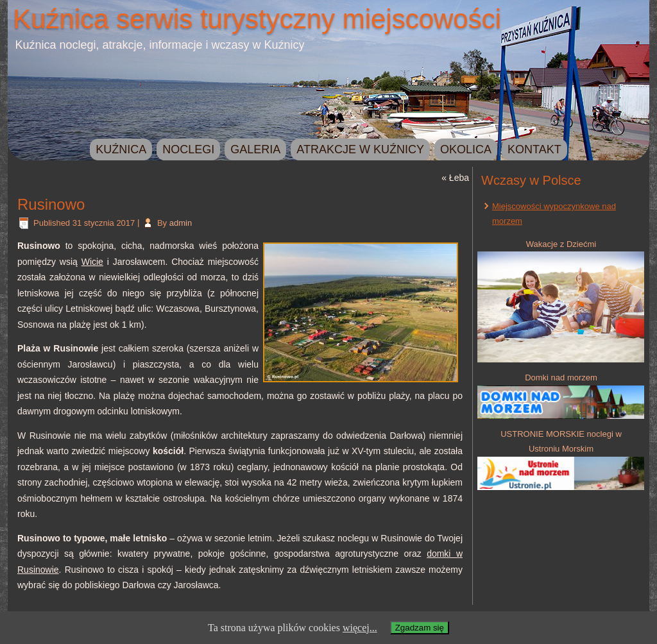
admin (181, 223)
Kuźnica (121, 149)
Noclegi (188, 149)
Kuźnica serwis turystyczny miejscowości (257, 19)
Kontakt (534, 149)
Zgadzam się (420, 628)
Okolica (466, 149)
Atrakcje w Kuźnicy (360, 149)
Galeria (255, 149)
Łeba (459, 178)
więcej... (360, 628)
